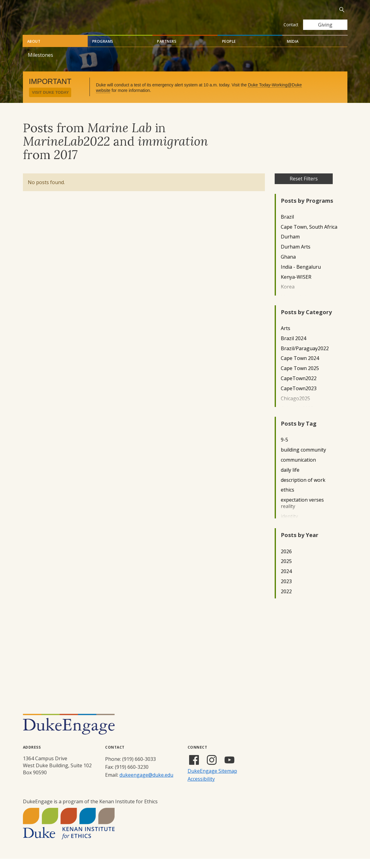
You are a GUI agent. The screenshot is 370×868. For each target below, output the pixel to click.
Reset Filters (304, 188)
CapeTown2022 (299, 388)
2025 (286, 570)
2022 (286, 601)
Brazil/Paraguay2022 (305, 358)
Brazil (287, 226)
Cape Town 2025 (300, 378)
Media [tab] (293, 51)
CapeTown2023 (299, 398)
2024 (286, 581)
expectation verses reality (302, 512)
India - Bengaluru (301, 276)
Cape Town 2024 (300, 367)
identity (289, 526)
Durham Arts (296, 256)
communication (298, 469)
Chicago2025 (295, 408)
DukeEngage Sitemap (212, 780)
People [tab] (229, 51)
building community (303, 459)
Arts (286, 338)
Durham (290, 246)
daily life (290, 479)
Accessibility (201, 788)
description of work (303, 489)
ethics (288, 499)
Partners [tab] (167, 51)
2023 (286, 591)
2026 (286, 561)
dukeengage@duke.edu (146, 784)
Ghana (288, 266)
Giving (325, 25)
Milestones (40, 64)
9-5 (284, 449)
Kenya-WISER (296, 286)
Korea (288, 296)
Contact (291, 25)
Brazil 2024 (293, 348)
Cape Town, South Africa (309, 236)
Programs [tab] (103, 51)
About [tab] (34, 51)
